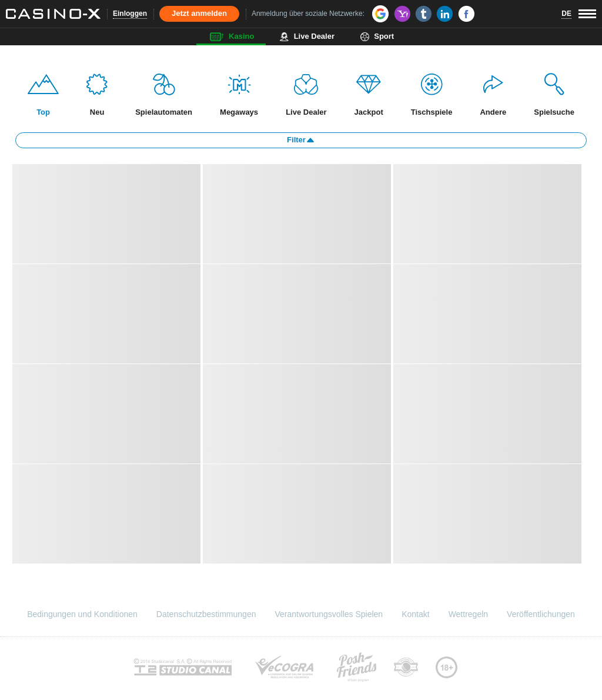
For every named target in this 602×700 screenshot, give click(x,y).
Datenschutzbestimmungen (206, 614)
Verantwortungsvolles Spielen (329, 614)
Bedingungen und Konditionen (82, 614)
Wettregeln (468, 614)
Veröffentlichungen (541, 614)
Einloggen (130, 14)
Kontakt (415, 614)
